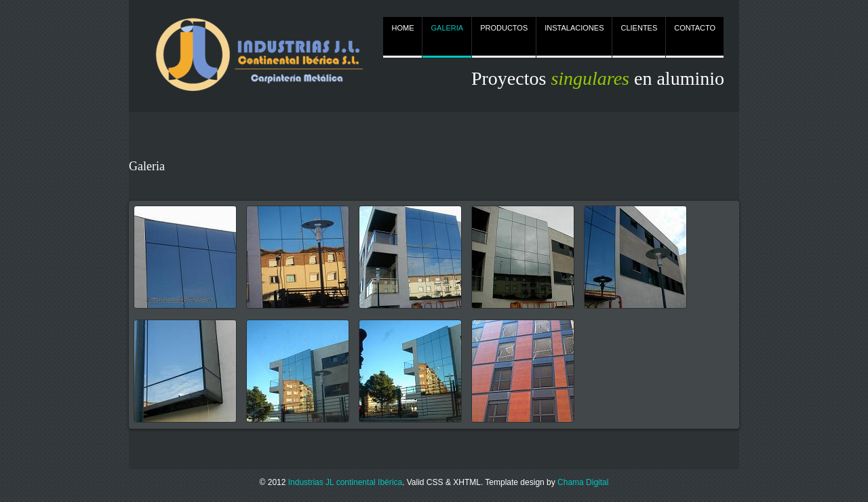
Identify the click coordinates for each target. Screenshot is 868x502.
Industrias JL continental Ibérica (345, 482)
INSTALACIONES (574, 28)
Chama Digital (583, 482)
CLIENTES (639, 28)
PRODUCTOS (504, 28)
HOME (402, 28)
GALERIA (447, 28)
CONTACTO (695, 28)
